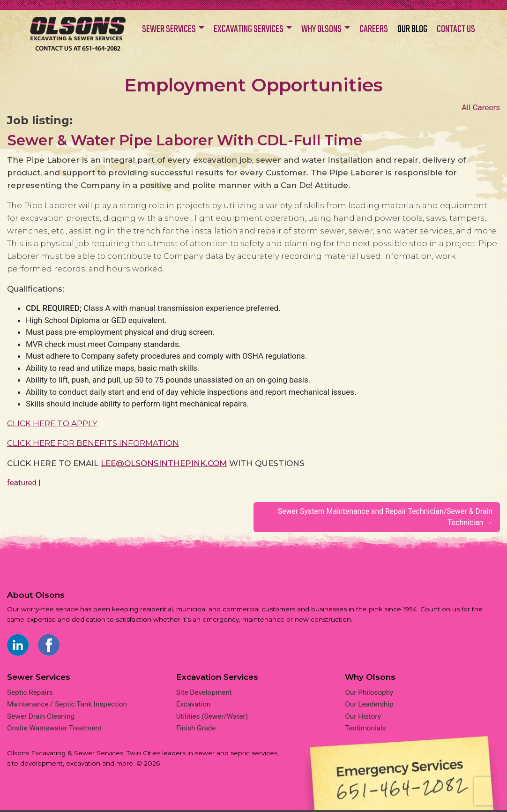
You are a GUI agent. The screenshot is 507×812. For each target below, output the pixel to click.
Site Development (204, 694)
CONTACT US (456, 29)
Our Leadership (369, 706)
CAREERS (374, 29)
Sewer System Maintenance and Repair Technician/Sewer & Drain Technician (377, 518)
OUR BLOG (412, 29)
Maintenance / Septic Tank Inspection (67, 706)
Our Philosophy (369, 694)
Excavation (194, 706)
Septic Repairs (30, 694)
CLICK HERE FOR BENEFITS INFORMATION (93, 443)
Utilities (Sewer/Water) (212, 718)
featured (22, 482)
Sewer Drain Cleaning (41, 718)
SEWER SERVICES (169, 29)
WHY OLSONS (321, 29)
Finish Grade (196, 730)
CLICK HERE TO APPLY (52, 423)
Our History (363, 718)
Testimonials (365, 730)
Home (78, 39)
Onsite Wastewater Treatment (54, 730)
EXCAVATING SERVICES (249, 29)
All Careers (481, 107)
